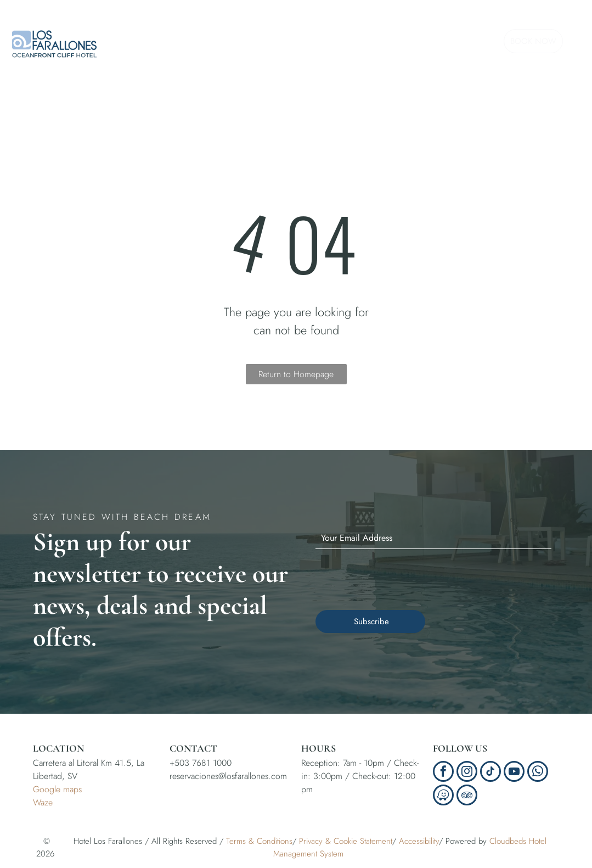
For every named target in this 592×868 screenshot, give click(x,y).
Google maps (57, 789)
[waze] (443, 796)
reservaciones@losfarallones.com (228, 776)
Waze (43, 802)
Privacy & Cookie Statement (346, 841)
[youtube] (514, 773)
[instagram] (467, 773)
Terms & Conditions (259, 841)
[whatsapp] (538, 773)
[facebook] (443, 773)
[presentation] (399, 578)
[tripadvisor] (467, 796)
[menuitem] (168, 38)
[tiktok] (490, 773)
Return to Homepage (296, 374)
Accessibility (419, 841)
